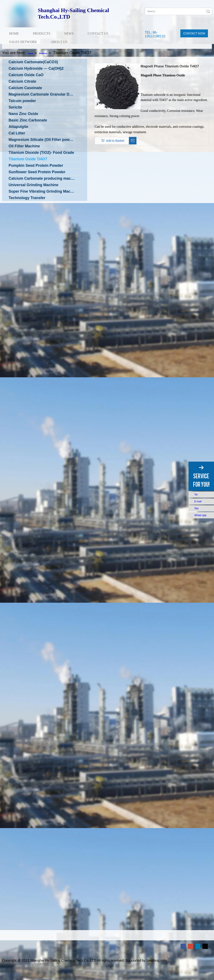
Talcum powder (22, 101)
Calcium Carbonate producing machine (44, 178)
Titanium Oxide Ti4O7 (28, 159)
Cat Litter (17, 133)
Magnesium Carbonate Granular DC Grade (45, 94)
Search (208, 11)
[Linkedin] (198, 946)
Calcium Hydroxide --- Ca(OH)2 (36, 68)
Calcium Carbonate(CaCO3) (33, 62)
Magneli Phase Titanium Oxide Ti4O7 (170, 66)
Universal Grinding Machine (33, 185)
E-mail (198, 501)
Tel (196, 495)
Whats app (200, 515)
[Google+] (154, 5)
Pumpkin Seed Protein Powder (36, 165)
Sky (196, 508)
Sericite (15, 107)
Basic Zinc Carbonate (28, 120)
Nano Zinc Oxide (23, 114)
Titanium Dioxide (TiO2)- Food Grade (41, 153)
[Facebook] (148, 5)
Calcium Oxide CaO (26, 75)
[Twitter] (205, 946)
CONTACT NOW (194, 33)
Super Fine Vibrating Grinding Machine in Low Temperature (45, 191)
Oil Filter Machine (24, 146)
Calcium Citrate (22, 81)
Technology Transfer (27, 198)
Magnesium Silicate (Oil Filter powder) (43, 140)
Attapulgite (18, 127)
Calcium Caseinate (25, 88)
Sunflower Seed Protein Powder (37, 172)
